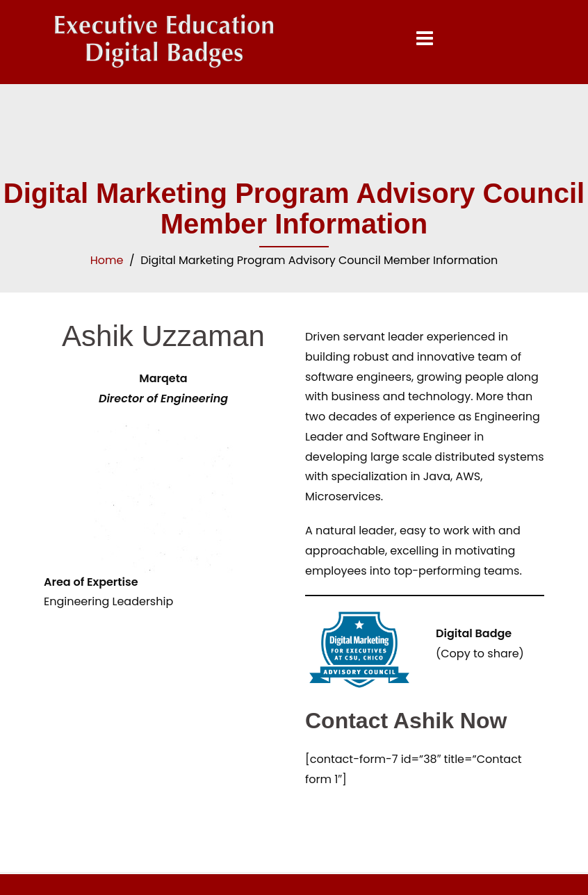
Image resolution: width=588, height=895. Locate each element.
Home (107, 260)
